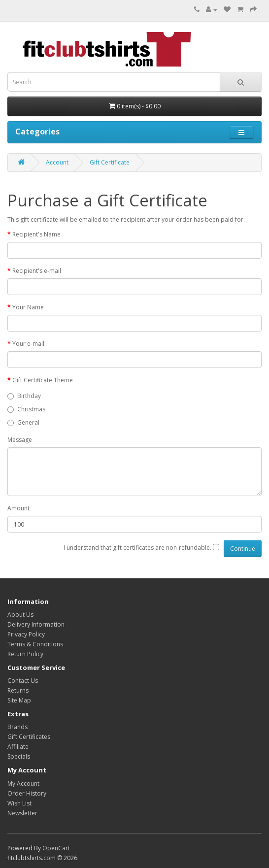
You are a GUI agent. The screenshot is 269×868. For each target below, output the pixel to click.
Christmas (26, 409)
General (23, 422)
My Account (23, 784)
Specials (19, 756)
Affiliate (18, 747)
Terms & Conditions (35, 644)
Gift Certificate (110, 162)
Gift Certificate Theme (43, 380)
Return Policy (25, 654)
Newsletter (22, 813)
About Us (20, 615)
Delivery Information (36, 624)
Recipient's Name (36, 234)
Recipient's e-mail (37, 271)
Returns (18, 690)
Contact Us (23, 681)
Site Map (19, 700)
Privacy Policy (26, 634)
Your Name (28, 307)
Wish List (19, 803)
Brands (17, 727)
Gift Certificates (29, 737)
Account (57, 162)
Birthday (24, 396)
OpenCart (56, 848)
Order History (27, 793)
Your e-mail (28, 344)
